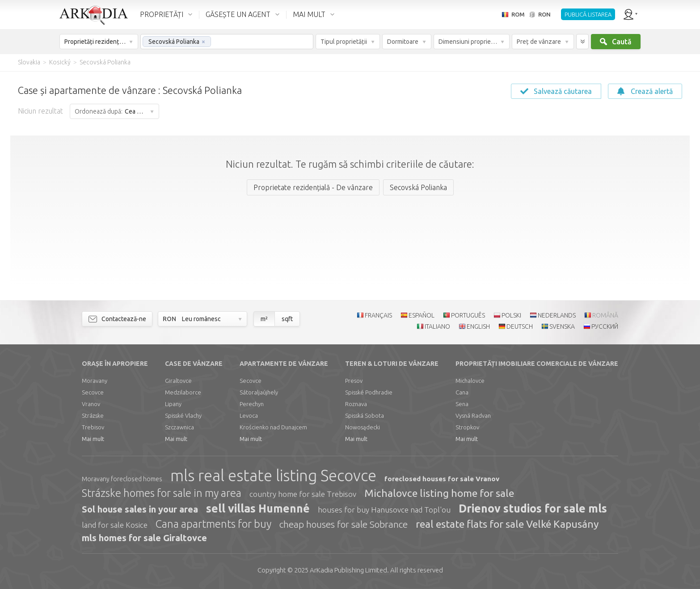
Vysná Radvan (473, 415)
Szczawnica (179, 427)
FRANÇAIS (378, 315)
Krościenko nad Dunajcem (273, 427)
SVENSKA (562, 326)
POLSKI (511, 315)
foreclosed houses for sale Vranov (442, 479)
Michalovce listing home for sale (439, 493)
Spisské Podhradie (369, 392)
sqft (287, 319)
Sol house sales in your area (140, 509)
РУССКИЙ (605, 326)
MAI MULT (309, 14)
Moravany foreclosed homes (122, 479)
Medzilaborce (183, 392)
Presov (354, 381)
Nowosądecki (363, 427)
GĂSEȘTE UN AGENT (238, 14)
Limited (348, 570)
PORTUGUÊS (468, 315)
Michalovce (470, 381)
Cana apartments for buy (213, 524)
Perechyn (252, 404)
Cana (462, 392)
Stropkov (467, 427)
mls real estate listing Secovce (273, 475)
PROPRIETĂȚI (162, 14)
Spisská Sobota (365, 415)
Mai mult (93, 439)
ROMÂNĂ (605, 315)
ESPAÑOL (422, 315)
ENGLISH (478, 326)
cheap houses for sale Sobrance (344, 524)
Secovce (93, 392)
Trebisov (93, 427)
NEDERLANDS (557, 315)
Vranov (91, 404)
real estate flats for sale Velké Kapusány (507, 524)
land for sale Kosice (115, 525)
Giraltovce (178, 381)
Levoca (249, 415)
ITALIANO (437, 326)
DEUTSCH (520, 326)
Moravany (95, 381)
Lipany (173, 404)
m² (264, 319)
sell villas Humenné (258, 508)
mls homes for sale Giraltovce (144, 538)
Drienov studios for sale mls (533, 508)
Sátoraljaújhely (259, 392)
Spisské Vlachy (183, 415)
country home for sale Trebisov (303, 494)
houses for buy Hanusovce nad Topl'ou (384, 510)
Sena (462, 404)
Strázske (93, 415)
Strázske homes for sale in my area (162, 493)
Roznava (356, 404)
